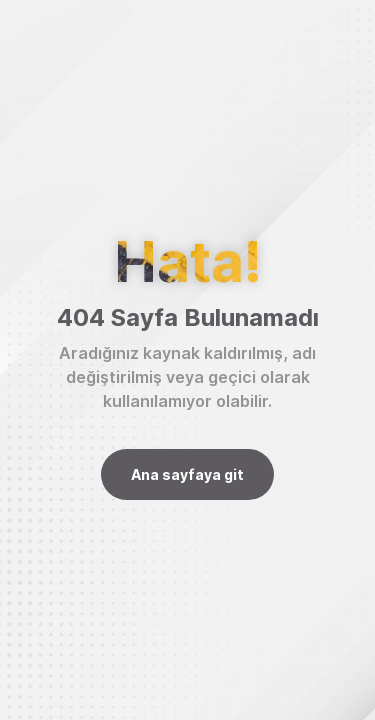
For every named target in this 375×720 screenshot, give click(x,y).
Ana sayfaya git (187, 474)
